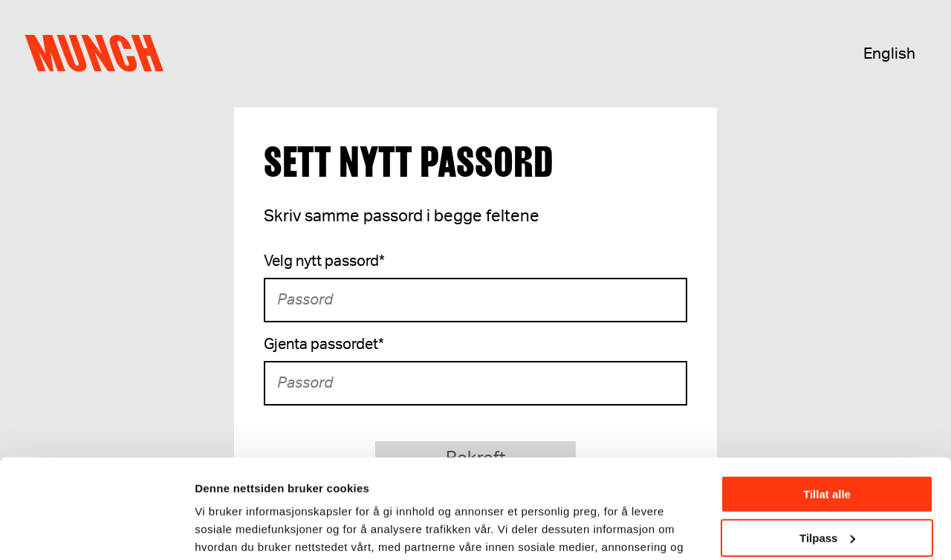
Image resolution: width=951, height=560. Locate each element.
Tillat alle (827, 401)
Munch (101, 53)
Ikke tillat (827, 488)
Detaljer (215, 530)
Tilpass (827, 445)
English (889, 54)
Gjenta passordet (324, 345)
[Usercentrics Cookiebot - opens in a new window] (96, 531)
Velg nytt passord (324, 261)
